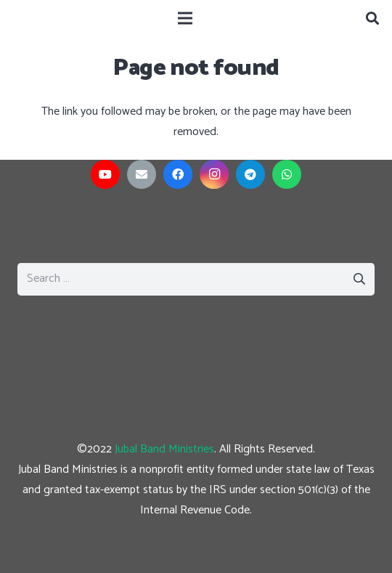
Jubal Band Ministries (164, 449)
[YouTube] (105, 174)
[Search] (372, 18)
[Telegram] (250, 174)
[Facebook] (178, 174)
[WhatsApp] (287, 174)
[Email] (142, 174)
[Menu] (185, 18)
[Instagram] (214, 174)
